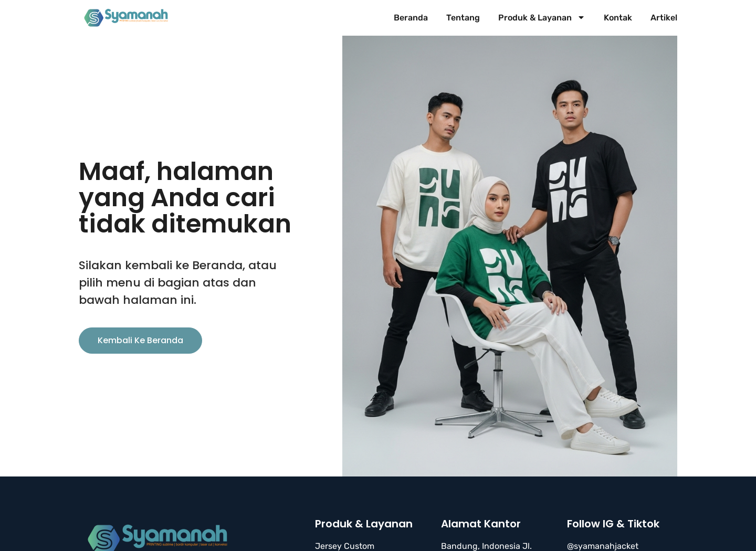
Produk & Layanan (542, 18)
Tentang (463, 18)
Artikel (664, 18)
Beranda (411, 18)
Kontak (618, 18)
